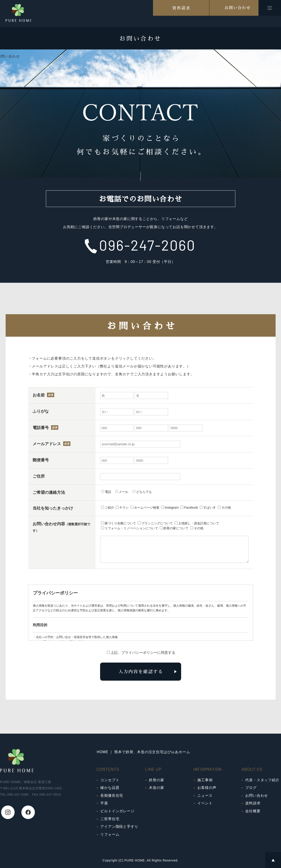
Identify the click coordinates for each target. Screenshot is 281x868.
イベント (205, 803)
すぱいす (208, 507)
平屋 (104, 803)
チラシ (122, 507)
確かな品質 (110, 788)
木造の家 (156, 788)
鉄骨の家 (156, 780)
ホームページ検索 (145, 507)
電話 (106, 492)
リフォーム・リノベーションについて (130, 528)
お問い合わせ (257, 796)
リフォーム (110, 834)
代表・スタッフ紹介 (262, 780)
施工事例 (205, 780)
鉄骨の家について (174, 528)
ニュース (205, 796)
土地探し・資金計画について (197, 523)
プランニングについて (155, 523)
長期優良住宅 (112, 796)
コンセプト (110, 780)
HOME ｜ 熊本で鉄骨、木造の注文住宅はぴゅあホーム (143, 752)
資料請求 (253, 803)
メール (122, 492)
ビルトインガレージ (117, 811)
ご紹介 (108, 507)
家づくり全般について (119, 523)
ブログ (251, 788)
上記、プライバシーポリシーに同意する (141, 653)
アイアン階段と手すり (119, 827)
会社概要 (253, 811)
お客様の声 (207, 788)
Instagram (170, 507)
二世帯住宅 (110, 819)
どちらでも (142, 492)
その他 (224, 507)
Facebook (189, 507)
